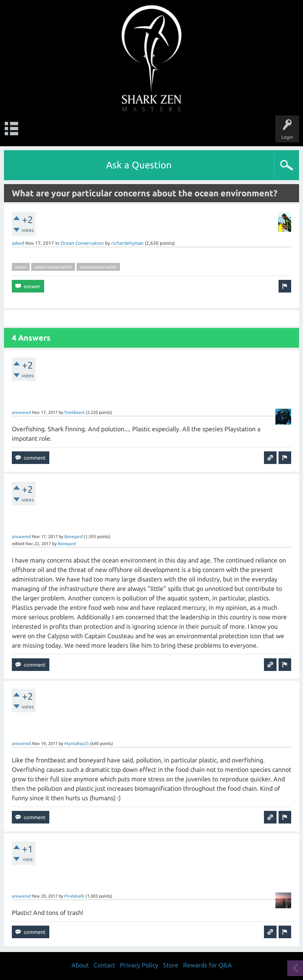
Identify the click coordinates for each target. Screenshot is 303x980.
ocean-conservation (53, 267)
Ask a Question (139, 165)
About (80, 965)
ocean (21, 267)
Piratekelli (74, 896)
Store (171, 965)
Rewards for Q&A (208, 965)
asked (18, 243)
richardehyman (127, 243)
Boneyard (73, 537)
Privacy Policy (139, 965)
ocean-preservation (98, 267)
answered (21, 412)
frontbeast (74, 412)
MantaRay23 (77, 743)
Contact (104, 965)
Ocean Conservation (82, 243)
